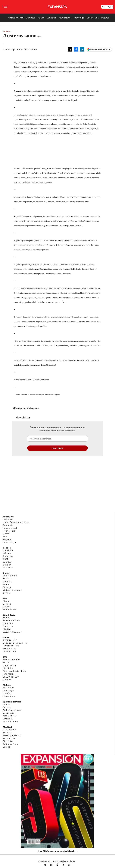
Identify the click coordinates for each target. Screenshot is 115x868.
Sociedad (8, 568)
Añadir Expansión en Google (100, 49)
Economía (52, 18)
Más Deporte (10, 716)
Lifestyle (8, 719)
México (7, 553)
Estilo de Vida (10, 744)
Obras (90, 18)
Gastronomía (10, 730)
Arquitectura (10, 649)
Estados (7, 562)
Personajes (9, 738)
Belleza (7, 587)
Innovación (9, 674)
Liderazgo (8, 691)
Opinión (7, 565)
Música (7, 629)
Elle (5, 598)
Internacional (65, 18)
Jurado (7, 747)
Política (41, 18)
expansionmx (48, 865)
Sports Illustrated (12, 702)
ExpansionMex (66, 865)
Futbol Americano (12, 710)
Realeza (7, 578)
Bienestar (8, 741)
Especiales (9, 696)
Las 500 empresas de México (57, 851)
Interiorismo (10, 651)
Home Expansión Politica (16, 522)
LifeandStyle (10, 542)
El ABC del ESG (11, 677)
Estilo (6, 618)
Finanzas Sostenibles (15, 671)
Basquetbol (9, 713)
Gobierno (8, 550)
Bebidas (7, 732)
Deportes (8, 623)
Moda (6, 584)
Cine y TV (8, 626)
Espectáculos (10, 576)
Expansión (8, 517)
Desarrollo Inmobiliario (15, 643)
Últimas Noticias (16, 18)
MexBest (7, 727)
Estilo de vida (10, 610)
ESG (97, 18)
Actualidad (9, 688)
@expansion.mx (57, 865)
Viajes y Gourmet (12, 590)
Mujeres (105, 18)
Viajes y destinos (12, 735)
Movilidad (8, 668)
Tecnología (79, 18)
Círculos (7, 581)
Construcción (10, 640)
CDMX (6, 559)
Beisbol (7, 707)
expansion (72, 865)
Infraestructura (11, 646)
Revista (7, 32)
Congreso (8, 556)
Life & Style (9, 615)
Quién (6, 573)
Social (6, 662)
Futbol (6, 704)
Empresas (30, 18)
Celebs (7, 607)
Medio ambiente (12, 659)
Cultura (7, 593)
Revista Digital (107, 7)
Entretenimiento (12, 621)
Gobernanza (9, 665)
